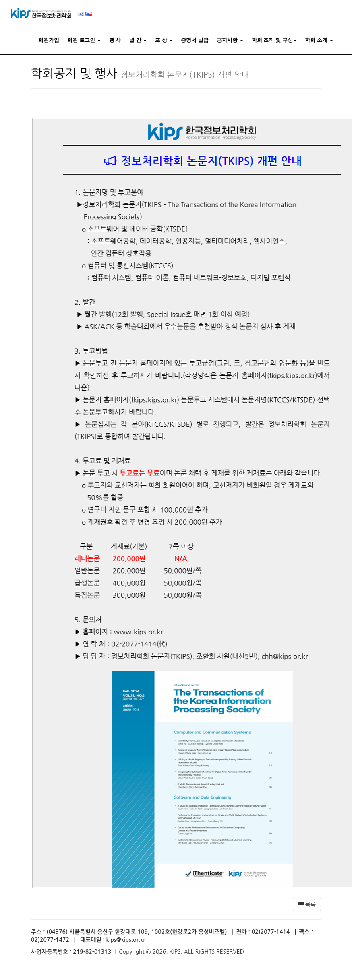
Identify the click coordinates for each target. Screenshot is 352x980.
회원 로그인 (84, 40)
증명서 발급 (195, 40)
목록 (307, 904)
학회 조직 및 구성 (274, 40)
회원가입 (49, 40)
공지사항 (230, 40)
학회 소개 (319, 40)
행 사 (115, 40)
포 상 (164, 40)
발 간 (138, 40)
